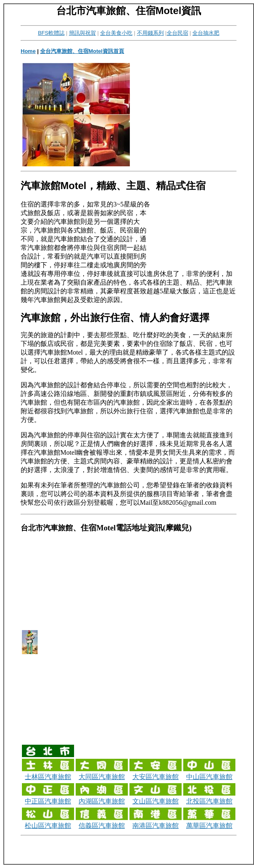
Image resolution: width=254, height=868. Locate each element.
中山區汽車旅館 (209, 777)
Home (28, 51)
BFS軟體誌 (51, 33)
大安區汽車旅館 (156, 777)
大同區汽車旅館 (102, 777)
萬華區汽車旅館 (209, 826)
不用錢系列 (150, 33)
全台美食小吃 (116, 33)
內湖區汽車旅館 (102, 801)
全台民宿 (177, 33)
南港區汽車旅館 (156, 826)
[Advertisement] (166, 114)
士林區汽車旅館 (48, 777)
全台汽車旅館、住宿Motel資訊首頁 (82, 51)
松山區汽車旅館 (48, 826)
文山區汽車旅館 (156, 801)
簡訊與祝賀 (83, 33)
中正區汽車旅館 (48, 801)
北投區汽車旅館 (209, 801)
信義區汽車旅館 (102, 826)
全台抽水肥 (206, 33)
